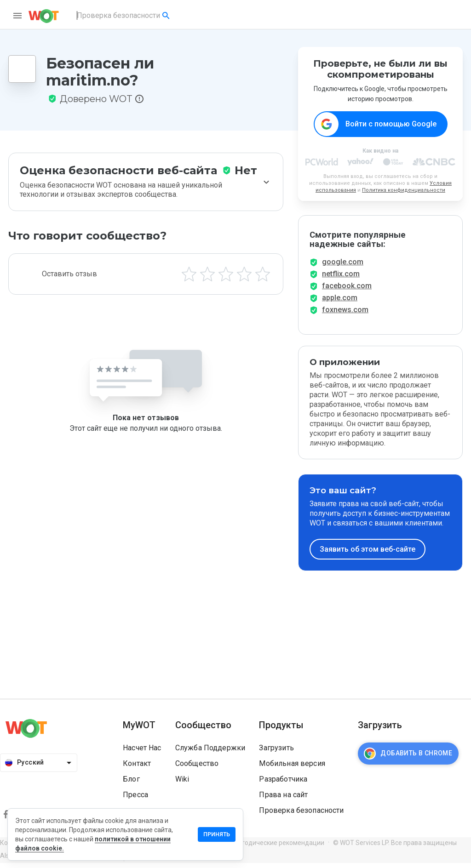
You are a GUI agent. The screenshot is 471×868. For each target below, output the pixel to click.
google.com (343, 267)
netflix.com (341, 279)
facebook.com (347, 291)
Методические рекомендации (278, 848)
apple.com (340, 303)
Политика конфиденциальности (404, 191)
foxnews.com (345, 315)
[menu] (17, 16)
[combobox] (124, 16)
